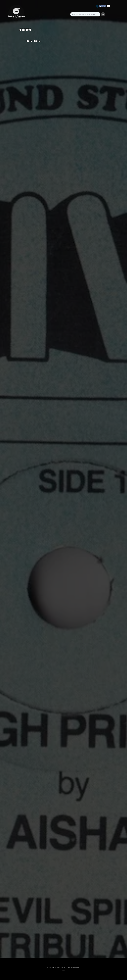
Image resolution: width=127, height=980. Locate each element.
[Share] (103, 6)
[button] (103, 14)
